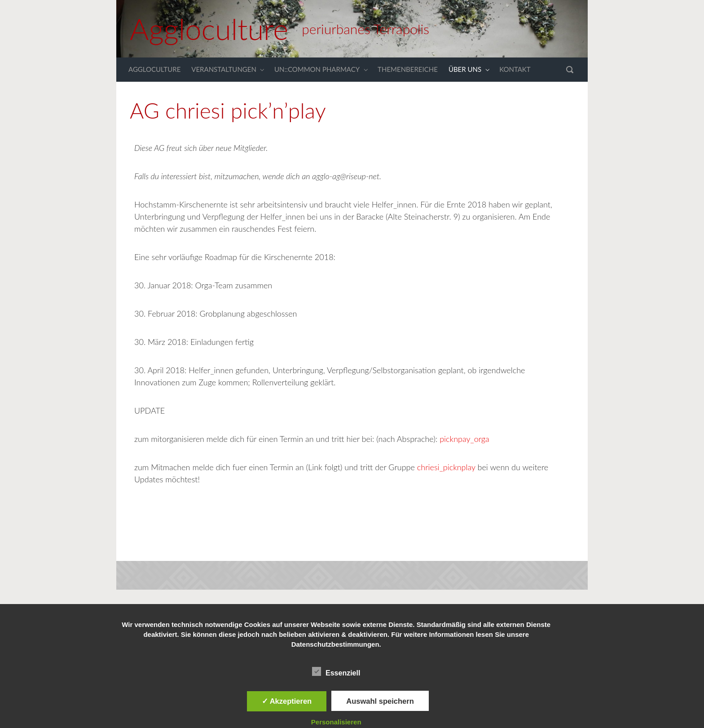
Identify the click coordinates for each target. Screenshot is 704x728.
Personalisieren (336, 722)
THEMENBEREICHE (408, 69)
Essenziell (336, 671)
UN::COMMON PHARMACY (317, 69)
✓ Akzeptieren (287, 701)
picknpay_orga (463, 439)
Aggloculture (209, 29)
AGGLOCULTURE (154, 69)
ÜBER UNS (465, 69)
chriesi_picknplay (446, 467)
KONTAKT (515, 69)
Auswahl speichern (380, 701)
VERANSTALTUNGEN (224, 69)
